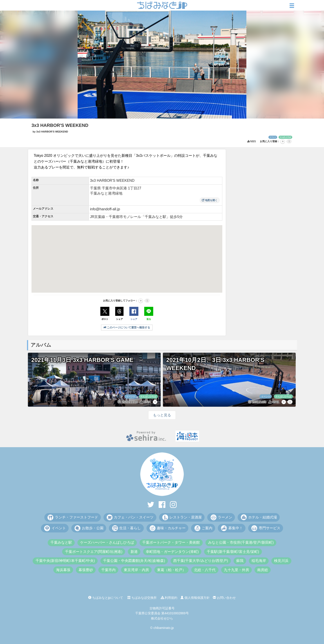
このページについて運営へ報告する (127, 328)
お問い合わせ (224, 598)
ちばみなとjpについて (106, 598)
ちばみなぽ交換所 (142, 598)
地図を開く (210, 200)
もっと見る (162, 415)
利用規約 (169, 598)
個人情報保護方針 (195, 598)
